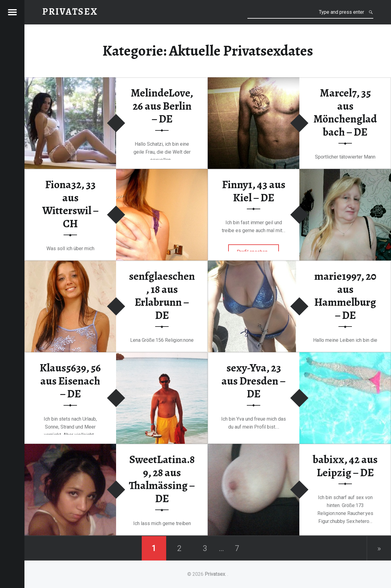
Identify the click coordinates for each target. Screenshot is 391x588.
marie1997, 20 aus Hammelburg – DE (345, 296)
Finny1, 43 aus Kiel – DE (254, 191)
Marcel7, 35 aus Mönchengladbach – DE (345, 112)
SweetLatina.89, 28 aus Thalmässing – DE (162, 479)
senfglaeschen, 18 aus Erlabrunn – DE (162, 296)
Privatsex (215, 574)
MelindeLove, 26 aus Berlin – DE (162, 106)
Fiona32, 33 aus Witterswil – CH (70, 204)
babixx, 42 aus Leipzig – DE (345, 466)
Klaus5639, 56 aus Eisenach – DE (70, 381)
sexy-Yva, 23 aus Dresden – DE (254, 381)
